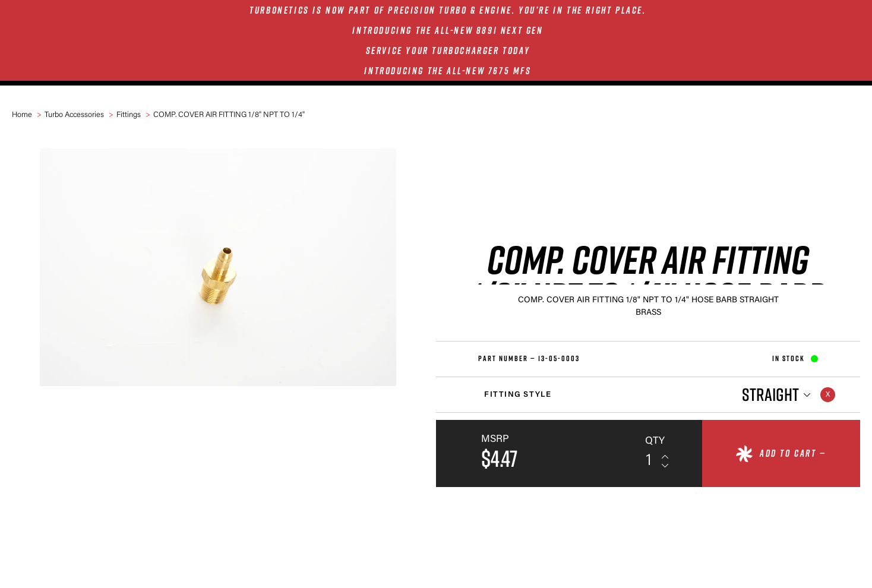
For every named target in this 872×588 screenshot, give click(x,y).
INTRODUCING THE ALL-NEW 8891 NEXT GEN (448, 30)
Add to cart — (793, 453)
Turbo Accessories (74, 115)
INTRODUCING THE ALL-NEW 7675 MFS (448, 71)
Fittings (129, 115)
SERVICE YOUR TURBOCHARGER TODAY (448, 50)
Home (22, 115)
